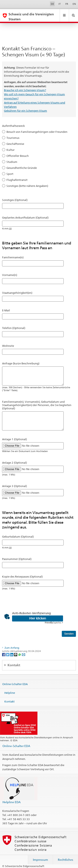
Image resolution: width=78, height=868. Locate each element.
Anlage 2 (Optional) (14, 463)
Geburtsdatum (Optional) (18, 537)
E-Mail (6, 310)
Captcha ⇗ (54, 623)
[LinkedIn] (12, 654)
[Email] (24, 654)
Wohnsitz (8, 346)
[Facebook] (4, 654)
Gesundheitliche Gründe (22, 168)
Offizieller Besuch (18, 156)
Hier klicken (38, 618)
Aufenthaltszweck (13, 126)
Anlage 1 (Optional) (14, 439)
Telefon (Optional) (14, 328)
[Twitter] (8, 654)
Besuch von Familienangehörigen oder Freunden (37, 132)
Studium (12, 162)
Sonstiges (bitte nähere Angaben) (27, 186)
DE (52, 4)
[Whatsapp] (20, 654)
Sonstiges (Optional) (15, 200)
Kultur (11, 150)
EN (74, 4)
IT (60, 4)
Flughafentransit (17, 180)
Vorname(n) (10, 275)
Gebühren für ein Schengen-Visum (25, 111)
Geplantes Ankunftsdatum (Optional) (25, 218)
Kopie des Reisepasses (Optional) (22, 577)
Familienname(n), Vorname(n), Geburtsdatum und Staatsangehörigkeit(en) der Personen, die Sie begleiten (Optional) (37, 405)
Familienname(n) (13, 257)
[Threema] (16, 654)
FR (67, 4)
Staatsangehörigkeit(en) (17, 293)
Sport (10, 174)
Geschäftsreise (15, 144)
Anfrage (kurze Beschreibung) (21, 363)
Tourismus (13, 138)
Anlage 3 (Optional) (14, 486)
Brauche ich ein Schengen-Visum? (25, 90)
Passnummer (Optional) (17, 559)
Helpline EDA (12, 802)
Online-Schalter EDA (15, 684)
